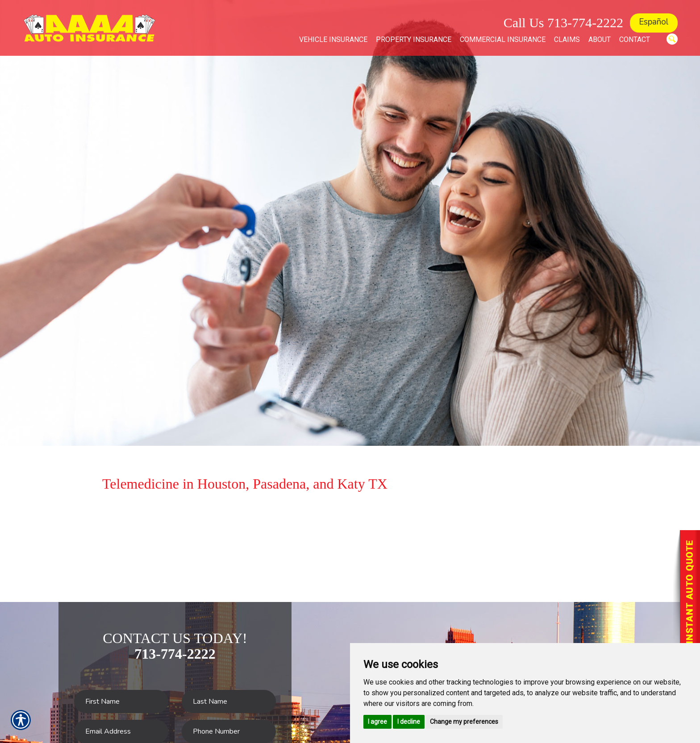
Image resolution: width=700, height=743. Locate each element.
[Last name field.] (229, 702)
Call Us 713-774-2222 (563, 23)
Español (654, 22)
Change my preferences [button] (464, 722)
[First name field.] (121, 702)
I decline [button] (409, 722)
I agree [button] (377, 722)
